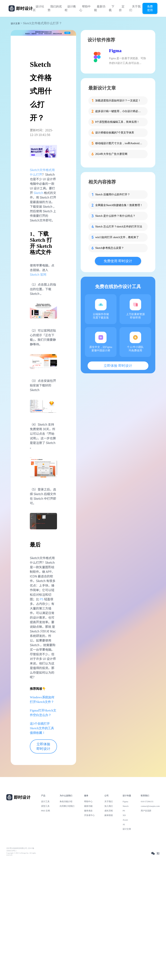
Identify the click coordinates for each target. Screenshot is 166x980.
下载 (112, 8)
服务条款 (88, 811)
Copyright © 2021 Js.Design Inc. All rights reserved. (21, 854)
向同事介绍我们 (67, 806)
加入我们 (109, 806)
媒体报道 (109, 815)
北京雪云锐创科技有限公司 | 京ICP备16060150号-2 (20, 849)
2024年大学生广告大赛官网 (111, 154)
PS (42, 599)
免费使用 (150, 8)
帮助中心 (85, 8)
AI (124, 824)
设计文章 (15, 23)
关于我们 (135, 8)
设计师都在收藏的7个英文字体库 (115, 133)
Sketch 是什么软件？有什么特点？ (115, 216)
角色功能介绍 (66, 801)
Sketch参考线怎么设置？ (110, 248)
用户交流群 (146, 811)
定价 (122, 8)
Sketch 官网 (38, 274)
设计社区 (39, 8)
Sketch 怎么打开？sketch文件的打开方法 (119, 227)
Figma (115, 51)
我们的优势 (55, 8)
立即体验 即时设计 (43, 746)
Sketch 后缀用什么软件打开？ (113, 194)
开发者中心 (89, 815)
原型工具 (45, 806)
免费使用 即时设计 (118, 261)
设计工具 (45, 801)
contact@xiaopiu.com (150, 806)
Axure (125, 820)
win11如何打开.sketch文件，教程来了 (117, 237)
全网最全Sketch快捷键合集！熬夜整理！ (119, 205)
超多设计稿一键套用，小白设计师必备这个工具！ (119, 111)
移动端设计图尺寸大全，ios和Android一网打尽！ (119, 143)
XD (124, 815)
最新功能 (100, 8)
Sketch (38, 193)
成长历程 (109, 811)
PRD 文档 (46, 811)
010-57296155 (147, 801)
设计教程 (70, 8)
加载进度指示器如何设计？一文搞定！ (118, 101)
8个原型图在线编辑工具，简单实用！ (117, 122)
